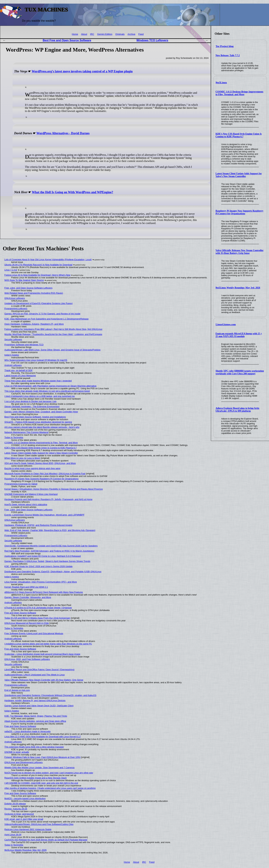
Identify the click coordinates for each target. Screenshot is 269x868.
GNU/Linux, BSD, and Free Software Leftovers (27, 659)
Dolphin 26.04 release (15, 804)
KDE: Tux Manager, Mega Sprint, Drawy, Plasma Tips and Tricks (36, 716)
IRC (92, 34)
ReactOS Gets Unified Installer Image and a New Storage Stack (36, 778)
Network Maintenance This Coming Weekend (26, 432)
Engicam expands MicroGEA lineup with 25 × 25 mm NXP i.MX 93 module (239, 335)
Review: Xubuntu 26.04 (16, 809)
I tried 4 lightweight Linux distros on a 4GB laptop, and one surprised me (40, 396)
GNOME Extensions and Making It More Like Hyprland (31, 494)
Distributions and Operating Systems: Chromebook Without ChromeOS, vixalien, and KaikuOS (50, 695)
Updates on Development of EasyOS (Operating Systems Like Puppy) (39, 303)
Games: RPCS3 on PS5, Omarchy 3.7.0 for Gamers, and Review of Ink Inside (42, 314)
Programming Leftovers (16, 309)
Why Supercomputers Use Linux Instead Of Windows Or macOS (36, 360)
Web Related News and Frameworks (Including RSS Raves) (34, 293)
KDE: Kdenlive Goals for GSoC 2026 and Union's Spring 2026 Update (39, 566)
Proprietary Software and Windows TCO (24, 345)
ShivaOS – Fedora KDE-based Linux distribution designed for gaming (38, 422)
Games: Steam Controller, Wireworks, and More (28, 597)
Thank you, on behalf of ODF (19, 370)
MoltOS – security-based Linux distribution (25, 798)
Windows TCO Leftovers (152, 40)
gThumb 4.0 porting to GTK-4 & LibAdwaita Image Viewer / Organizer (38, 608)
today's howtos (12, 355)
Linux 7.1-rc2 (11, 270)
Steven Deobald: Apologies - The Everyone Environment (32, 406)
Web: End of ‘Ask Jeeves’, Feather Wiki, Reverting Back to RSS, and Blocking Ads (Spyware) (50, 530)
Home (75, 34)
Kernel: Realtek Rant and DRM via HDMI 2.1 (26, 587)
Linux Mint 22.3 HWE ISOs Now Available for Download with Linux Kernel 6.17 (43, 737)
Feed (141, 34)
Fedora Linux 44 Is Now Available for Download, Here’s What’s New (37, 275)
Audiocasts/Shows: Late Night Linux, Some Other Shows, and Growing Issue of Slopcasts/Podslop (53, 350)
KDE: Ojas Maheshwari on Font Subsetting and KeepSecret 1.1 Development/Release (46, 319)
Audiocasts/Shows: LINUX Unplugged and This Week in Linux (35, 675)
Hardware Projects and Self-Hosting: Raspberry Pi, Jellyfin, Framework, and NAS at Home (48, 499)
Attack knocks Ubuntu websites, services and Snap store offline (35, 721)
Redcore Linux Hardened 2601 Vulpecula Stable (28, 829)
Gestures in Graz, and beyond (19, 814)
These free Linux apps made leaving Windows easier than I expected (38, 381)
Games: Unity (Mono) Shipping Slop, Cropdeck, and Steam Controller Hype (41, 412)
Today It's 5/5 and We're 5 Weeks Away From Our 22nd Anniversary (37, 618)
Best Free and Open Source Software (67, 40)
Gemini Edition (105, 34)
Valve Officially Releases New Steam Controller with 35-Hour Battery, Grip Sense (240, 252)
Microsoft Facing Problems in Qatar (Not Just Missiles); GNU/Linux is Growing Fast (45, 474)
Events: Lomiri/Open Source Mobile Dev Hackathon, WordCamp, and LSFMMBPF (45, 515)
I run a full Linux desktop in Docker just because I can (31, 401)
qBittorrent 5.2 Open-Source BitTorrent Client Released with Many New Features (44, 592)
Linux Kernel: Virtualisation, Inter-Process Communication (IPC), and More (41, 582)
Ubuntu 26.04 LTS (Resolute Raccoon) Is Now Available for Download (39, 265)
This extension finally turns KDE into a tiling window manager (34, 747)
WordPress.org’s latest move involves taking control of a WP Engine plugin (82, 71)
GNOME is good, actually (17, 752)
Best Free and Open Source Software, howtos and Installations (35, 417)
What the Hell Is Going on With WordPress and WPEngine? (72, 192)
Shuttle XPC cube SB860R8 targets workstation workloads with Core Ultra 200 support (240, 372)
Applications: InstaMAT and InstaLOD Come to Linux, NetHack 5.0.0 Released (43, 556)
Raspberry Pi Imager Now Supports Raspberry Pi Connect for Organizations (239, 212)
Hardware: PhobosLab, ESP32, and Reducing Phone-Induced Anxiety (39, 525)
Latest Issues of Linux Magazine (20, 376)
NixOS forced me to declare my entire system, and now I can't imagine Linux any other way (49, 773)
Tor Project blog (225, 46)
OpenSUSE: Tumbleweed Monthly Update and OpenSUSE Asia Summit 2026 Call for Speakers (51, 546)
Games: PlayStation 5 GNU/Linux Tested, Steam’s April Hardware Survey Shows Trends (47, 561)
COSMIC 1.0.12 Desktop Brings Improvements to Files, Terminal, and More (239, 93)
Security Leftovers (13, 339)
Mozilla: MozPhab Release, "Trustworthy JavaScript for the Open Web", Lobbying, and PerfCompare (53, 334)
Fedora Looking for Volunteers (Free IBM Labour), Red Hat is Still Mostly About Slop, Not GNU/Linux (53, 329)
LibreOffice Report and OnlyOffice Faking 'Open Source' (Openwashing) (40, 670)
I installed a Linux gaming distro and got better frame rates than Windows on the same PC (48, 644)
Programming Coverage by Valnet (21, 484)
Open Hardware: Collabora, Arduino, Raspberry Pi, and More (34, 324)
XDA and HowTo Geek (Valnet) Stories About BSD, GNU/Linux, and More (40, 463)
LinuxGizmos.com (226, 324)
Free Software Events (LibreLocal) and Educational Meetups (34, 633)
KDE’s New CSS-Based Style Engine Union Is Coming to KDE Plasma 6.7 (239, 135)
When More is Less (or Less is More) (22, 458)
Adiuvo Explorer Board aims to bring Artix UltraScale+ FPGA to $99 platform (237, 410)
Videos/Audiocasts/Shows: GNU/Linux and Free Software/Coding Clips (39, 824)
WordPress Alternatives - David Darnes (63, 133)
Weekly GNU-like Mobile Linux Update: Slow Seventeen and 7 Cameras (40, 768)
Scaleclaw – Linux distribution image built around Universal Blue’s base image (42, 654)
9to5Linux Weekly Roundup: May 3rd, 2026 (238, 288)
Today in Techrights (14, 437)
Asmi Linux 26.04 (13, 835)
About (84, 34)
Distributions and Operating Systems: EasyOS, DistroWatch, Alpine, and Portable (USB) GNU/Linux (53, 572)
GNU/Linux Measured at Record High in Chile (27, 623)
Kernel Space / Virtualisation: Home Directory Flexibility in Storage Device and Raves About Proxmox (54, 489)
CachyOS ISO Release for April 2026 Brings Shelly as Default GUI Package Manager (46, 840)
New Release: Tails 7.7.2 (228, 55)
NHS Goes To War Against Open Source (24, 280)
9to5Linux (221, 83)
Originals (120, 34)
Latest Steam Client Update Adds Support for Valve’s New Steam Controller (239, 175)
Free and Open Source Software (20, 613)
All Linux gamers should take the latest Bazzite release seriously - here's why (42, 427)
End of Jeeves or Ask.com (17, 690)
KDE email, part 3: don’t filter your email (24, 819)
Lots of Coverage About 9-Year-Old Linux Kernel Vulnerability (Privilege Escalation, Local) (48, 260)
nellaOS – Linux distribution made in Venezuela (28, 731)
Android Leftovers (13, 365)
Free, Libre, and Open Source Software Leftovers (29, 288)
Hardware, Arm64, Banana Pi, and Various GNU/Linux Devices (35, 700)
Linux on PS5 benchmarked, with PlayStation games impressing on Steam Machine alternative (51, 386)
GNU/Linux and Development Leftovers (24, 762)
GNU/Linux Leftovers (15, 298)
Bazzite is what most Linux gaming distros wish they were (32, 468)
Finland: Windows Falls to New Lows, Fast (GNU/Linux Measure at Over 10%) (43, 757)
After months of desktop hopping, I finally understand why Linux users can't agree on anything (50, 788)
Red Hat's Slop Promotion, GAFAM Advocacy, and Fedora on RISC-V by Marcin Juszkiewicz (50, 551)
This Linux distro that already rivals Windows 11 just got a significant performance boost (47, 391)
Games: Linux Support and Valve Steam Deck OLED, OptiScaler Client (39, 706)
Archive (131, 34)
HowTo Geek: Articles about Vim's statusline (26, 504)
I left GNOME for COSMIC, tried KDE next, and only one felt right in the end (41, 783)
